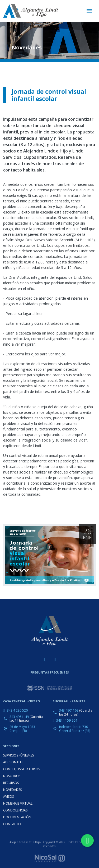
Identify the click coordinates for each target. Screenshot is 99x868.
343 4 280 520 (17, 710)
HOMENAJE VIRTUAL (18, 803)
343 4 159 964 (67, 720)
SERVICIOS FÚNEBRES (18, 755)
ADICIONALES (13, 762)
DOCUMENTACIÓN (17, 817)
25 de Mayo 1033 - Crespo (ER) (23, 729)
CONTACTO (12, 824)
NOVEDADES (12, 790)
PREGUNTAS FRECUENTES (50, 672)
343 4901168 (69, 710)
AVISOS (8, 797)
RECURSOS (11, 783)
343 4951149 (19, 717)
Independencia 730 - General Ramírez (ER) (75, 729)
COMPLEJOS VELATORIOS (22, 769)
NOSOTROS (12, 776)
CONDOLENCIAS (15, 810)
